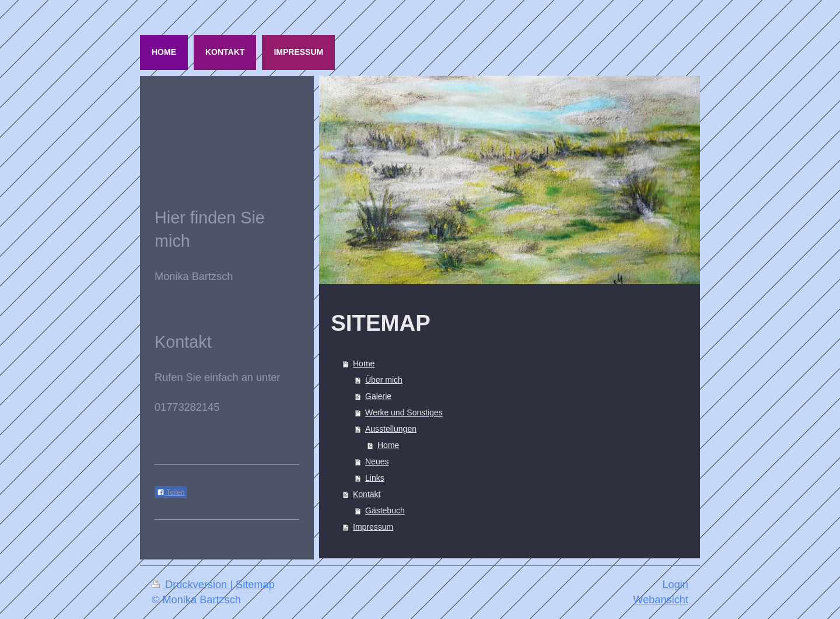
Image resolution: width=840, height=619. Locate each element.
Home (364, 363)
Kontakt (367, 494)
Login (675, 585)
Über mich (384, 380)
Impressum (373, 527)
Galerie (378, 396)
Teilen (171, 492)
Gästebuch (385, 510)
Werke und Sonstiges (404, 412)
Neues (377, 461)
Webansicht (661, 600)
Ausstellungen (391, 429)
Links (375, 478)
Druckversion (191, 585)
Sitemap (255, 585)
